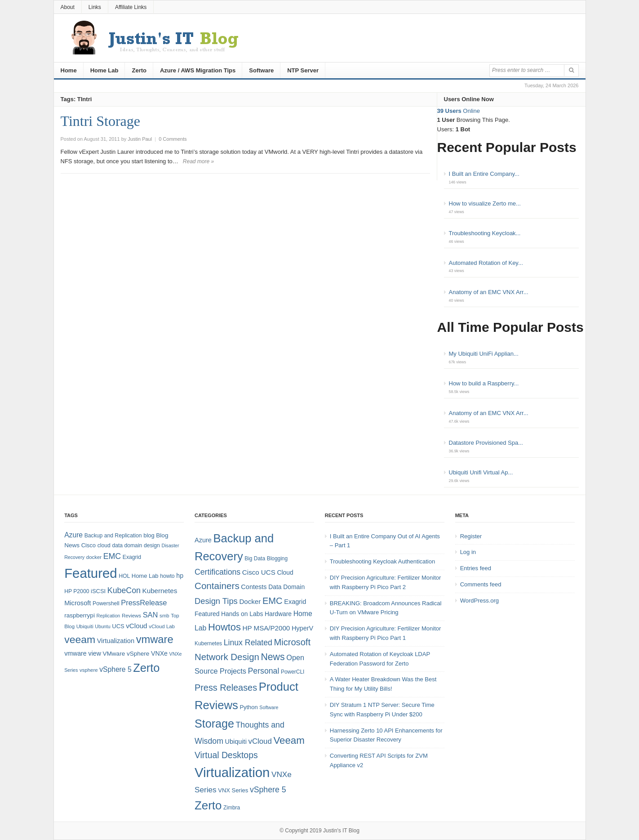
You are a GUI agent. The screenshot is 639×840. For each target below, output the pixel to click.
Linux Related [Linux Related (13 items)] (248, 643)
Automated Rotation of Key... (486, 263)
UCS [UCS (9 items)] (118, 626)
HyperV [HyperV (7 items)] (302, 628)
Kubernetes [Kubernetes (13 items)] (160, 591)
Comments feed (481, 584)
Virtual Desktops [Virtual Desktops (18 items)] (226, 755)
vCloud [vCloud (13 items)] (136, 626)
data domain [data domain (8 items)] (127, 545)
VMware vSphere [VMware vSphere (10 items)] (126, 654)
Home (69, 70)
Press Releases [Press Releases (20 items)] (226, 688)
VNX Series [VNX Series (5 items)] (233, 790)
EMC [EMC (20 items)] (112, 556)
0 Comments (173, 139)
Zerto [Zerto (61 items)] (208, 805)
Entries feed (476, 568)
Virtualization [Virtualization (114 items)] (232, 772)
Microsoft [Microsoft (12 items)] (78, 603)
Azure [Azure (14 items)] (73, 535)
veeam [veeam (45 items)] (80, 639)
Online (459, 111)
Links (95, 7)
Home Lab (104, 70)
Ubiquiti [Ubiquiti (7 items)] (85, 626)
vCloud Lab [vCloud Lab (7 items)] (162, 626)
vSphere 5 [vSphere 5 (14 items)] (115, 669)
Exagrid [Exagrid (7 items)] (295, 602)
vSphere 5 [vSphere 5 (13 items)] (268, 790)
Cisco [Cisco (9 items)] (89, 545)
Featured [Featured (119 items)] (91, 573)
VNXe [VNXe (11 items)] (159, 653)
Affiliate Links (131, 7)
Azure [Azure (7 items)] (203, 540)
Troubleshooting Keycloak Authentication (382, 561)
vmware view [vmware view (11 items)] (83, 653)
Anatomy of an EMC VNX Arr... (489, 292)
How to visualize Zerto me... (485, 203)
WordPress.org (479, 601)
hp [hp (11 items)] (180, 576)
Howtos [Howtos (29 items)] (224, 627)
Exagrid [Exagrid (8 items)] (132, 557)
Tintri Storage (101, 121)
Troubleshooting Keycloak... (485, 233)
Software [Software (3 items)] (269, 707)
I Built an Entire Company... (484, 174)
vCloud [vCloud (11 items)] (260, 741)
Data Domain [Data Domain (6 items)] (286, 587)
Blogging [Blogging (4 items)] (277, 559)
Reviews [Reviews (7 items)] (131, 616)
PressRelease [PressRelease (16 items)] (144, 603)
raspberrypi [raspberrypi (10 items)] (80, 615)
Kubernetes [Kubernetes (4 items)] (208, 643)
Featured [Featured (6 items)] (207, 614)
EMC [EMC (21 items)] (273, 601)
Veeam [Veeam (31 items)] (289, 740)
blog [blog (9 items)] (149, 535)
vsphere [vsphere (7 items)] (89, 670)
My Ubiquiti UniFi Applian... (484, 354)
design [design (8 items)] (152, 545)
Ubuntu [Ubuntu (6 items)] (102, 626)
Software (261, 70)
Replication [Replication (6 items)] (109, 616)
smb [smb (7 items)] (164, 616)
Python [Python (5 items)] (248, 707)
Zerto (139, 70)
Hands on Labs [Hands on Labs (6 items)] (242, 614)
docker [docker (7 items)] (94, 557)
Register (471, 536)
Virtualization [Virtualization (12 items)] (116, 641)
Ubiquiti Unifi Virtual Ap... (481, 472)
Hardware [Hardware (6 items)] (278, 614)
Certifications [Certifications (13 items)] (217, 572)
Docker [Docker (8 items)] (250, 601)
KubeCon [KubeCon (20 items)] (124, 590)
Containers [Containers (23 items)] (217, 586)
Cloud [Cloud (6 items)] (285, 572)
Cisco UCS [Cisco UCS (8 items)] (259, 572)
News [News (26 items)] (273, 657)
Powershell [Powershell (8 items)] (106, 603)
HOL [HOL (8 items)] (124, 576)
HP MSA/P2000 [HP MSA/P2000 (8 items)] (266, 628)
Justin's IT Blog (341, 831)
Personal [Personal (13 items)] (264, 671)
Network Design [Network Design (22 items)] (227, 657)
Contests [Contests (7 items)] (254, 587)
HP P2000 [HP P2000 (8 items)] (77, 591)
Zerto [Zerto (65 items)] (146, 668)
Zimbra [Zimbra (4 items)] (232, 808)
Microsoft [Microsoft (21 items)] (292, 642)
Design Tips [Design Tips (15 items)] (216, 601)
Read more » (198, 161)
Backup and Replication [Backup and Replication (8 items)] (113, 536)
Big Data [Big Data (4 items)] (255, 559)
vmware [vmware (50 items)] (155, 639)
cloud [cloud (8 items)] (104, 545)
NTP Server (303, 70)
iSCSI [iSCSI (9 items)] (98, 591)
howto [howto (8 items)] (167, 576)
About (68, 7)
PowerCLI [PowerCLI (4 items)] (293, 672)
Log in (468, 552)
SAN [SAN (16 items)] (151, 615)
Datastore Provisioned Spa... (486, 443)
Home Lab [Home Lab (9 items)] (145, 576)
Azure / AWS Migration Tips (198, 70)
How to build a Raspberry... (484, 383)
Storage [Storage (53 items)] (214, 724)
